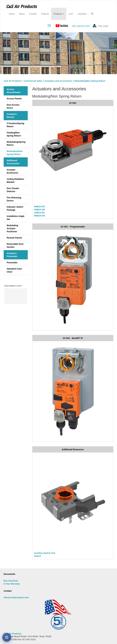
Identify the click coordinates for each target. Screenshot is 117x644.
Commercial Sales (33, 81)
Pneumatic (12, 263)
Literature (82, 14)
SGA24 (37, 556)
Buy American (11, 581)
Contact (33, 14)
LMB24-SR (39, 213)
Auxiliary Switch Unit (45, 553)
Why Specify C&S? (81, 26)
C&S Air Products (13, 81)
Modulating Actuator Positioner (12, 228)
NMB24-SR (39, 216)
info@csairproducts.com (16, 597)
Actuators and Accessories (58, 81)
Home (13, 14)
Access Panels (14, 99)
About (22, 14)
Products (59, 14)
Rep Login (103, 26)
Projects (45, 14)
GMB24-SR (39, 210)
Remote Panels (14, 238)
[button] (92, 14)
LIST (71, 14)
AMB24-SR (39, 207)
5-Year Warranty (12, 584)
